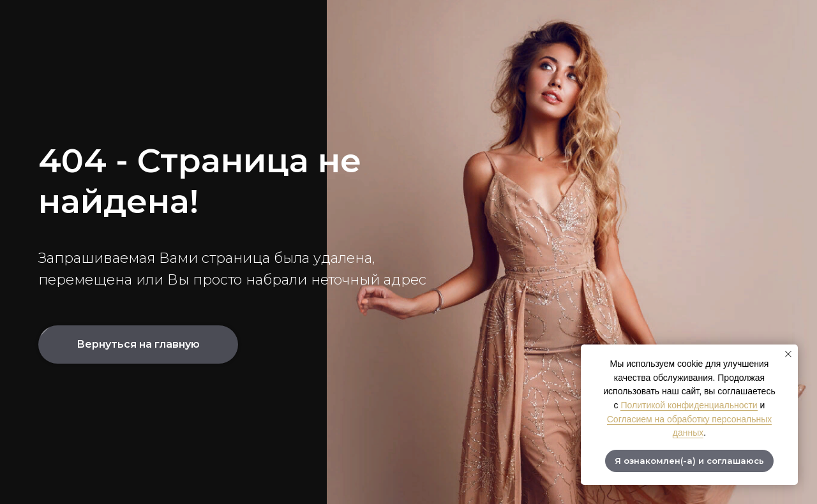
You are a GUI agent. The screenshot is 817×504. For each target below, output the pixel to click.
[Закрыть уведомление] (788, 354)
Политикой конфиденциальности (689, 405)
